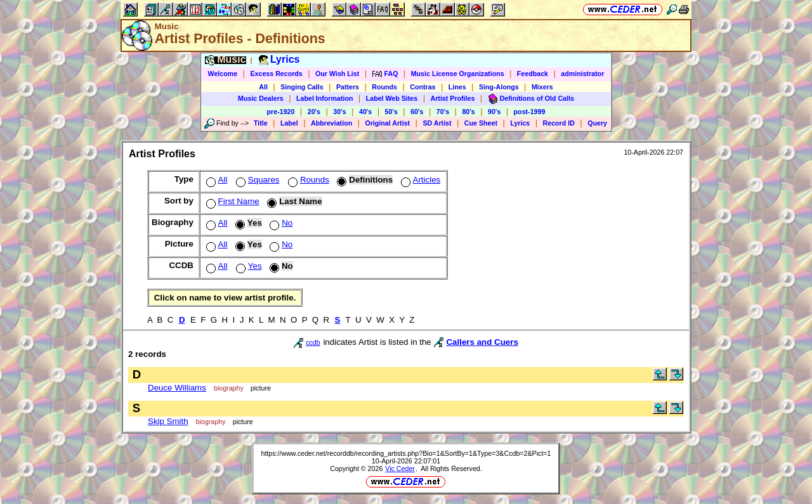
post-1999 (530, 112)
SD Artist (437, 123)
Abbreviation (331, 123)
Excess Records (276, 74)
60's (417, 112)
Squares (257, 180)
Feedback (533, 74)
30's (339, 112)
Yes (248, 266)
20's (314, 112)
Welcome (223, 74)
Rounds (384, 87)
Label (289, 123)
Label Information (324, 98)
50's (391, 112)
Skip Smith (168, 421)
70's (443, 112)
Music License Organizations (458, 74)
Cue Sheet (481, 123)
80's (468, 112)
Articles (420, 180)
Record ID (559, 123)
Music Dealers (261, 98)
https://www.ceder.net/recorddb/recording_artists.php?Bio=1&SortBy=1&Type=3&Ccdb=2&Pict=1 (406, 453)
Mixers (542, 87)
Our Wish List (337, 74)
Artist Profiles (453, 98)
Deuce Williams (177, 388)
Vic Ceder (400, 468)
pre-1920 (281, 112)
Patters (348, 87)
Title (261, 123)
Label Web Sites (392, 98)
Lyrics (520, 123)
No (280, 223)
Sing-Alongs (499, 87)
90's (494, 112)
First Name (232, 201)
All (263, 87)
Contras (422, 87)
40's (365, 112)
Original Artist (387, 123)
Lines (457, 87)
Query (597, 123)
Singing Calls (302, 87)
